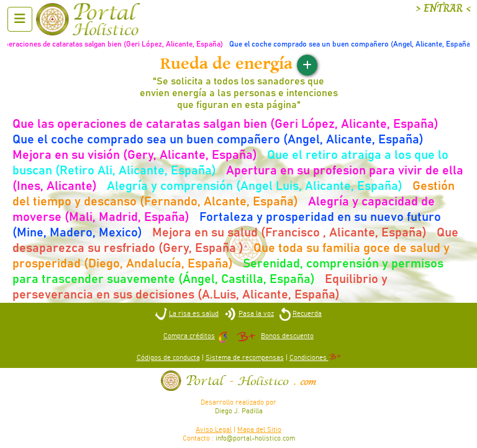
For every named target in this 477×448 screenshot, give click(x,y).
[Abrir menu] (20, 19)
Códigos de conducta (168, 358)
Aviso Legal (214, 430)
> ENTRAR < (443, 8)
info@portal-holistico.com (255, 438)
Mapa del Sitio (259, 430)
